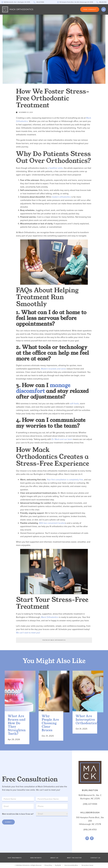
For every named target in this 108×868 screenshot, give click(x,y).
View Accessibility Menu (71, 865)
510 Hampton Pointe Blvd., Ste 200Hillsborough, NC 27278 (90, 821)
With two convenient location (52, 523)
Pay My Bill (58, 865)
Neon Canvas (89, 865)
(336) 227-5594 (90, 804)
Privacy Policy (48, 865)
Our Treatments (15, 858)
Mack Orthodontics (50, 617)
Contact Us (95, 858)
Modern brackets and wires (53, 369)
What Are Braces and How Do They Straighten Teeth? (17, 725)
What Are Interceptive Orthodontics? (85, 720)
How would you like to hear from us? (18, 814)
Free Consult (90, 9)
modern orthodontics (61, 197)
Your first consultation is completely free (65, 480)
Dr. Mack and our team (62, 439)
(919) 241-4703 (90, 830)
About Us (54, 858)
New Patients (36, 858)
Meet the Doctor (74, 858)
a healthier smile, (55, 168)
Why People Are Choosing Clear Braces (50, 723)
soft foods (74, 403)
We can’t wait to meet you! (28, 633)
